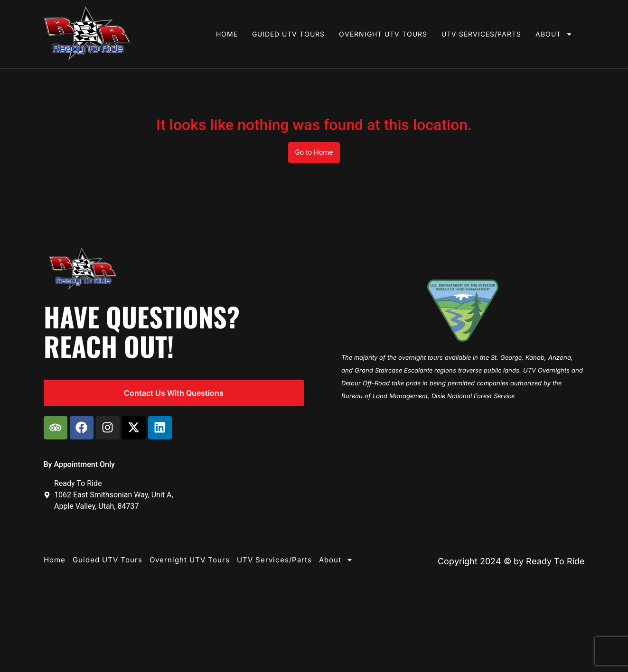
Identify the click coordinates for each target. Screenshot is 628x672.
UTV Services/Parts (481, 34)
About (554, 34)
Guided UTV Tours (288, 34)
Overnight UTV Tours (383, 34)
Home (227, 34)
